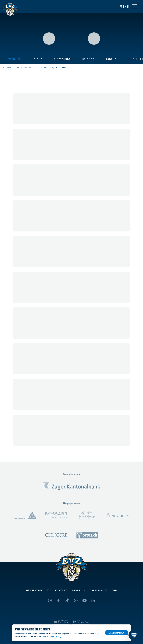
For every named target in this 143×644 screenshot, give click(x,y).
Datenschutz (99, 590)
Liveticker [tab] (13, 59)
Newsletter (34, 590)
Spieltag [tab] (88, 59)
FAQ (49, 590)
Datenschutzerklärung (52, 636)
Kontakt (61, 590)
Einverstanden (117, 633)
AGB (114, 590)
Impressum (78, 590)
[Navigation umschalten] (129, 7)
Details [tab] (37, 59)
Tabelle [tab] (111, 59)
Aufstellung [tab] (62, 59)
